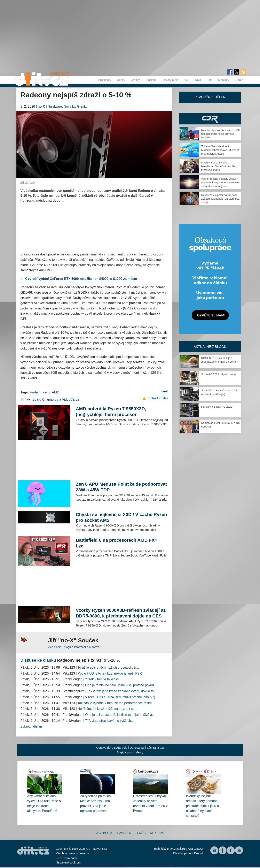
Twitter (124, 833)
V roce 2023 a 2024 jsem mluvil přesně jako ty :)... (122, 697)
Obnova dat (137, 748)
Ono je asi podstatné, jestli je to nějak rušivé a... (120, 715)
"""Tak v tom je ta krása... (103, 679)
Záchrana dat (155, 748)
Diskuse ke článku (38, 660)
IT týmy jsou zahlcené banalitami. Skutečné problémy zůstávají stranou (220, 166)
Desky (121, 80)
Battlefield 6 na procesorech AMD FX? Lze (117, 543)
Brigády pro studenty (130, 752)
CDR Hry (210, 119)
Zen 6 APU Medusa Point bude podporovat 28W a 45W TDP (121, 487)
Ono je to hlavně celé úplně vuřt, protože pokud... (121, 685)
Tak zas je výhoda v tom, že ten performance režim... (116, 703)
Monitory (224, 80)
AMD (56, 392)
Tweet (163, 391)
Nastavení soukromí (69, 862)
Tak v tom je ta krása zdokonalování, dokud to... (122, 691)
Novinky (70, 106)
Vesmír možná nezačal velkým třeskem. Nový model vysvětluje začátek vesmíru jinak (220, 182)
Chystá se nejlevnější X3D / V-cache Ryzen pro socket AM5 (121, 517)
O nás (141, 833)
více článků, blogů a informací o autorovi (74, 647)
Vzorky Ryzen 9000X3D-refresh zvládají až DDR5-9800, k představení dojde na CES (121, 613)
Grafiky (135, 80)
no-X (41, 106)
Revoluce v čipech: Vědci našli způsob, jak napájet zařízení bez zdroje (220, 199)
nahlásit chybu (157, 398)
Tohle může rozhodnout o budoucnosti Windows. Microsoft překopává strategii (220, 150)
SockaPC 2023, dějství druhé (219, 374)
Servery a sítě (170, 80)
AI (186, 80)
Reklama (158, 833)
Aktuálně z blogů (210, 347)
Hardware (55, 106)
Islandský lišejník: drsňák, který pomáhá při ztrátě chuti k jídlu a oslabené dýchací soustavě (203, 806)
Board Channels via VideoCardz (56, 400)
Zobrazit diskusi (32, 726)
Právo (197, 80)
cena (47, 392)
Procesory (105, 80)
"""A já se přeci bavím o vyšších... (109, 721)
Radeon (36, 392)
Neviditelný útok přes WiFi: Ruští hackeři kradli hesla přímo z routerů (221, 134)
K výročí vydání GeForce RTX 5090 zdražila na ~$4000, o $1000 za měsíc (81, 279)
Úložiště (151, 80)
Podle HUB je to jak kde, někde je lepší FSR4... (112, 673)
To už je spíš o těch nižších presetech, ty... (108, 667)
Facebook (103, 833)
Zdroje (239, 80)
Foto (210, 80)
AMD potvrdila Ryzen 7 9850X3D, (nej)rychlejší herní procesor (111, 412)
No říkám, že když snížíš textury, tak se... (107, 709)
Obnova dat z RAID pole (112, 748)
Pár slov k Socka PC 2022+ (218, 407)
